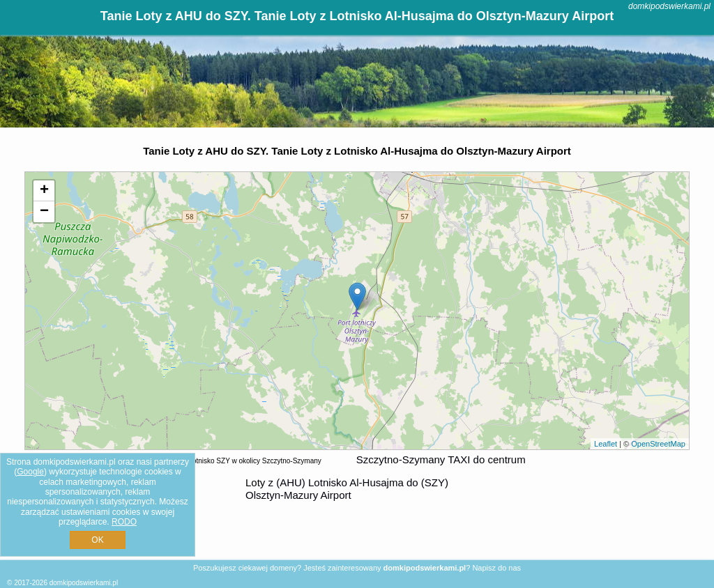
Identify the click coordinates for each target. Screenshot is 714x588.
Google (30, 472)
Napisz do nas (496, 568)
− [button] (44, 212)
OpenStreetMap (658, 444)
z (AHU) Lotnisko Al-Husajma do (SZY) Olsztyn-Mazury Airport (347, 489)
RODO (124, 522)
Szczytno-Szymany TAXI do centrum (441, 459)
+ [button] (44, 191)
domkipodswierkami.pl (669, 6)
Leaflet (606, 444)
